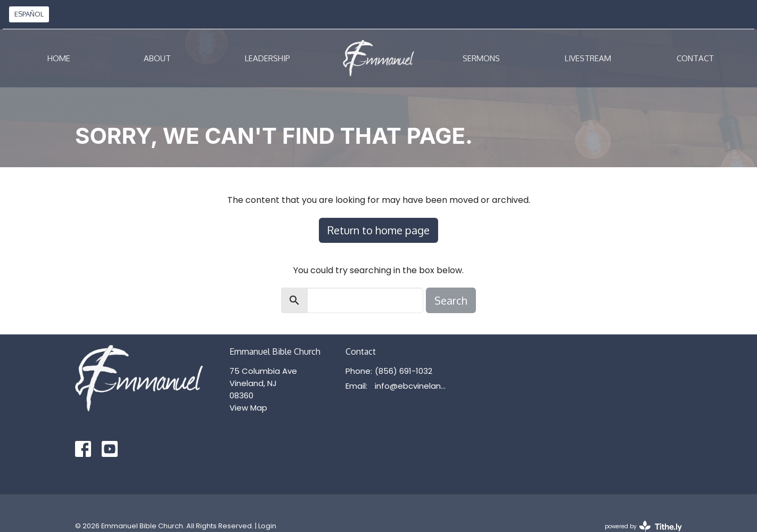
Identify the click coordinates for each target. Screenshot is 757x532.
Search (451, 300)
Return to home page (378, 230)
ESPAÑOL (29, 14)
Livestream (588, 58)
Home (59, 58)
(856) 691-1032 (404, 371)
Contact (695, 58)
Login (267, 526)
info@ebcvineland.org (413, 386)
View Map (248, 408)
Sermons (481, 58)
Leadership (268, 58)
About (157, 58)
